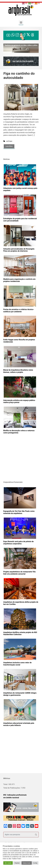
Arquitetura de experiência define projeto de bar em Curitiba (21, 603)
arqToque (9, 141)
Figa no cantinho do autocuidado (19, 76)
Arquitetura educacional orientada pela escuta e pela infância (19, 724)
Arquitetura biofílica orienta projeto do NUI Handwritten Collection (20, 633)
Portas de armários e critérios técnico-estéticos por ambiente (19, 311)
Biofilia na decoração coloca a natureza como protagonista (19, 432)
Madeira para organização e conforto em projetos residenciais (19, 280)
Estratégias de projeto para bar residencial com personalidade (20, 220)
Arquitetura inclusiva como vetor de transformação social (17, 664)
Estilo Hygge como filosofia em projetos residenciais (19, 341)
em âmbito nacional (11, 798)
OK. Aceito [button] (8, 863)
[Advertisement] (17, 461)
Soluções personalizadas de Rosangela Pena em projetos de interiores (19, 250)
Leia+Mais (9, 146)
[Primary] (21, 22)
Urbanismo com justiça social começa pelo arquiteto (20, 189)
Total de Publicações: (12, 788)
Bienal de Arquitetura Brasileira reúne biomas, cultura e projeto (18, 371)
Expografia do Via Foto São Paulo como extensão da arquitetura (19, 512)
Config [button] (35, 863)
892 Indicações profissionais (15, 795)
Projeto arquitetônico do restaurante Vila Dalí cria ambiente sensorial (19, 573)
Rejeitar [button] (17, 863)
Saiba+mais (27, 863)
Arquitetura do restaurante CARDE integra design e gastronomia (20, 694)
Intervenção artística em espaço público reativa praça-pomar (19, 401)
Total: (6, 784)
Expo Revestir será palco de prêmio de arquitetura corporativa (18, 543)
